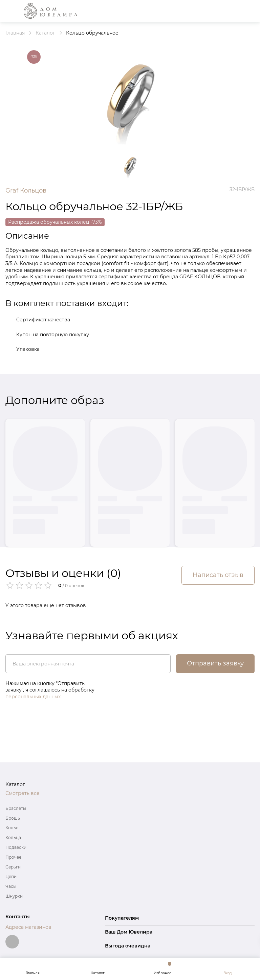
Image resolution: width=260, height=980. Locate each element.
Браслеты (16, 808)
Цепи (11, 876)
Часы (11, 886)
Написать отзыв (218, 575)
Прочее (13, 857)
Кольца (13, 837)
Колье (12, 828)
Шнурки (14, 896)
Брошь (13, 818)
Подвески (16, 847)
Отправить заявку (215, 663)
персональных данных (33, 697)
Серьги (13, 867)
